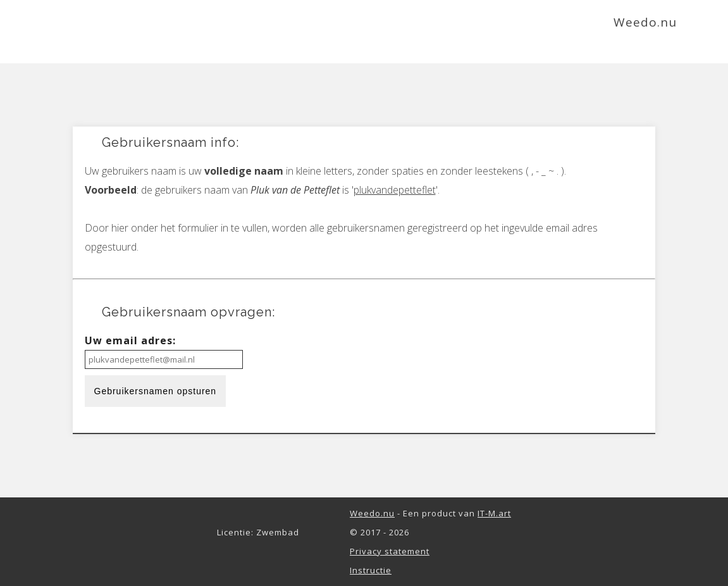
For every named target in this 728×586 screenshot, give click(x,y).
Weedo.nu (372, 513)
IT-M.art (494, 513)
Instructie (371, 570)
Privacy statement (390, 551)
